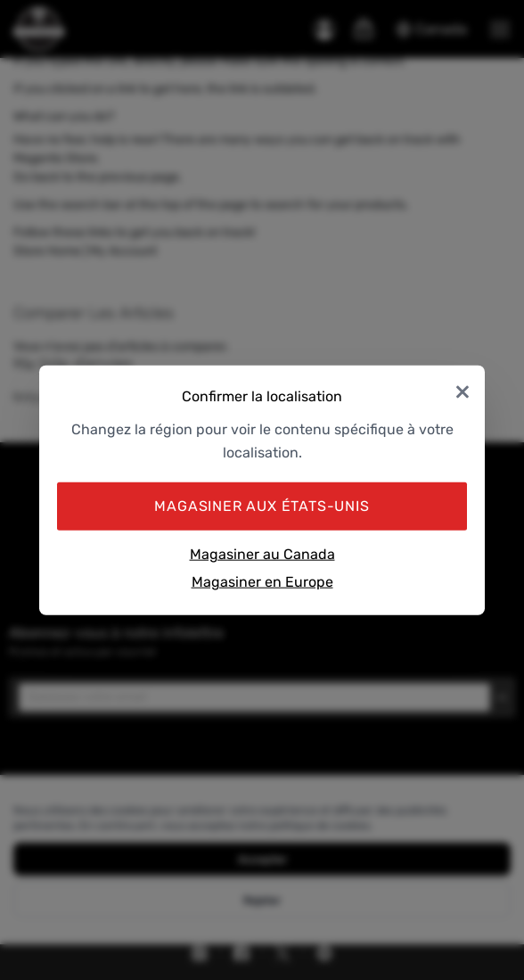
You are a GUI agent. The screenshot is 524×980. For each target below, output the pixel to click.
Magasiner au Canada (262, 553)
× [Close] (463, 390)
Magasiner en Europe (262, 582)
